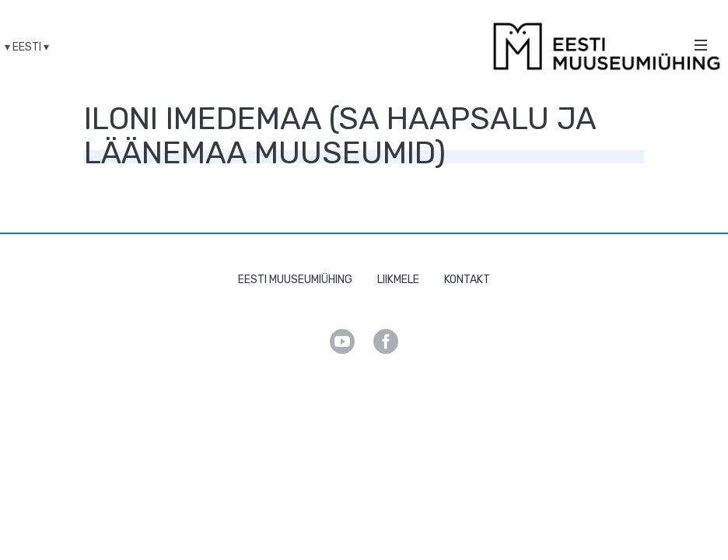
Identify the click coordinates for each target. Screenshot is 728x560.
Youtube (342, 341)
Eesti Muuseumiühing (295, 280)
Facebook (386, 341)
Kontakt (467, 280)
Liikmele (398, 280)
